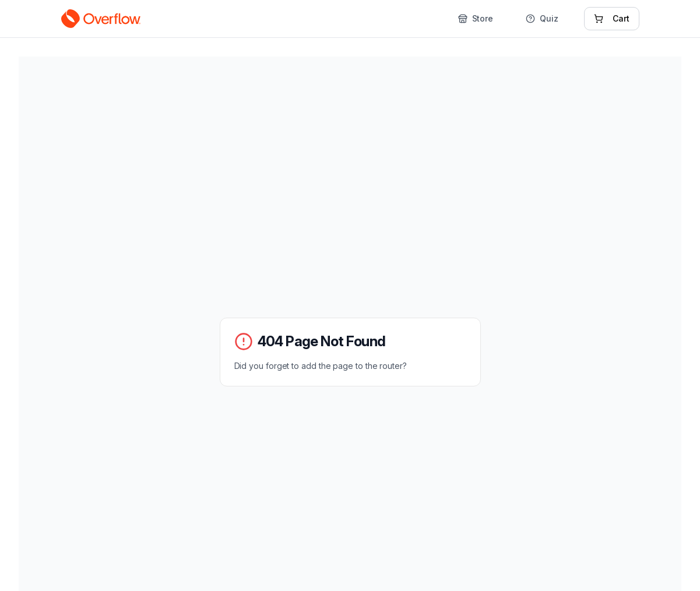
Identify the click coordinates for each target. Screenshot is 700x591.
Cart (612, 18)
